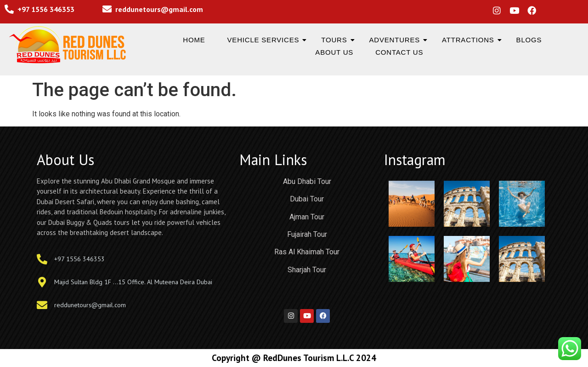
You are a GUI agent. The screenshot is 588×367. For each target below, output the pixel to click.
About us (334, 52)
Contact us (399, 52)
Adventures (397, 40)
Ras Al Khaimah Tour (307, 252)
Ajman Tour (307, 217)
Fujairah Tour (307, 234)
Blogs (529, 40)
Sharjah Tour (307, 270)
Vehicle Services (266, 40)
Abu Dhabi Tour (307, 181)
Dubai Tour (307, 199)
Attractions (470, 40)
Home (194, 40)
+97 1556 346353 (46, 9)
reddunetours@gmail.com (159, 9)
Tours (336, 40)
